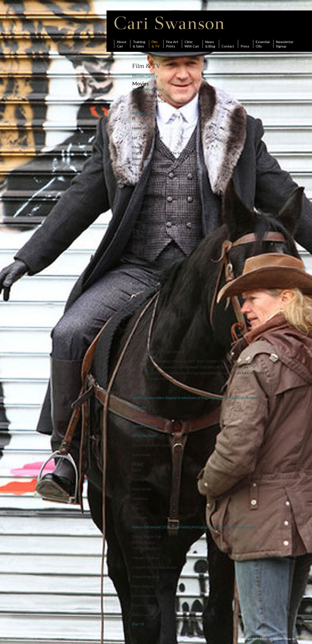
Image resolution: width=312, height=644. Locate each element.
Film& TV (156, 44)
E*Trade (139, 407)
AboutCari (122, 44)
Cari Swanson (170, 23)
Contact (228, 44)
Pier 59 (138, 624)
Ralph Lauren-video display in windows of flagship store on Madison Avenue (195, 397)
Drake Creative (304, 639)
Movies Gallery (145, 76)
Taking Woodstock (148, 89)
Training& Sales (139, 44)
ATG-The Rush (144, 435)
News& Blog (210, 44)
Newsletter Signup (285, 44)
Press (245, 44)
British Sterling (145, 426)
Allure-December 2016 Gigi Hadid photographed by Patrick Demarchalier (194, 527)
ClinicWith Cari (192, 44)
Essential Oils (263, 44)
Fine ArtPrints (172, 44)
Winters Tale (143, 113)
